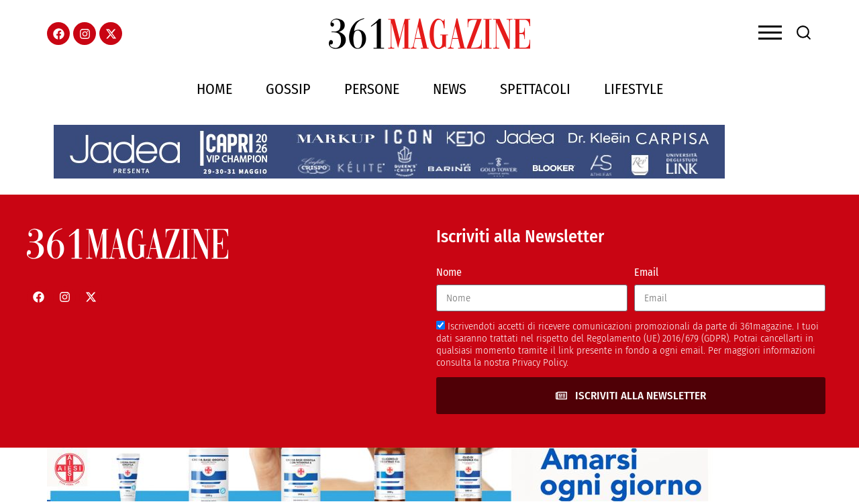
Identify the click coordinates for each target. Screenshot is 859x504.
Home (214, 89)
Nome (449, 272)
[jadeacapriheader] (389, 175)
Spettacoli (535, 89)
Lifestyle (634, 89)
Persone (372, 89)
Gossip (288, 89)
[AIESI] (383, 498)
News (450, 89)
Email (646, 272)
